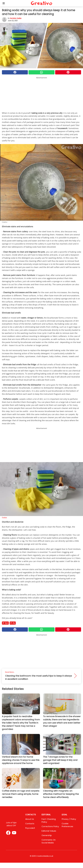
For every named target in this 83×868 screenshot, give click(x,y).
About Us (30, 819)
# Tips (5, 623)
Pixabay (4, 517)
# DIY (13, 623)
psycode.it (30, 828)
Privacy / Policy (69, 819)
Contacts (30, 824)
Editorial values (49, 831)
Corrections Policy (50, 826)
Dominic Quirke (16, 18)
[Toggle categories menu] (4, 3)
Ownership (47, 835)
